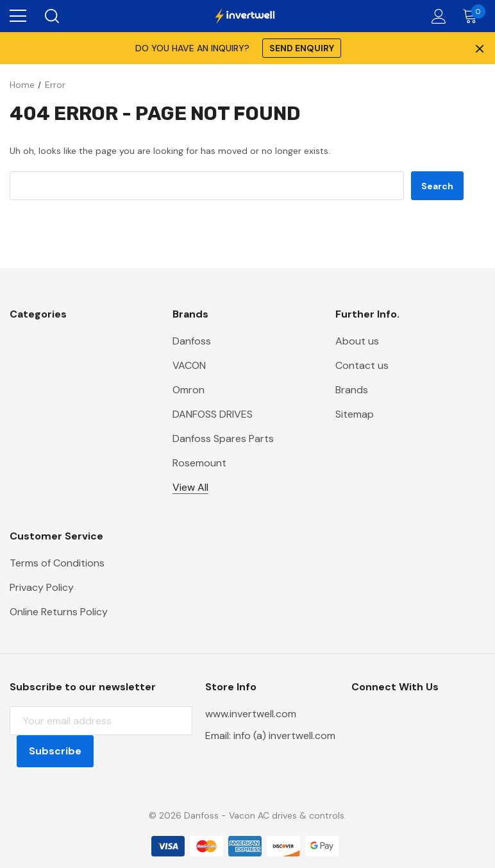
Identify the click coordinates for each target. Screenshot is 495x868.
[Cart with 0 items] (473, 16)
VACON (189, 365)
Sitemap (355, 414)
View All (190, 487)
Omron (189, 390)
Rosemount (199, 463)
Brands (352, 390)
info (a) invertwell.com (284, 736)
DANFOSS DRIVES (213, 414)
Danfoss (192, 341)
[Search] (51, 16)
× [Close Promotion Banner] (478, 48)
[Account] (436, 16)
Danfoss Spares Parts (223, 438)
